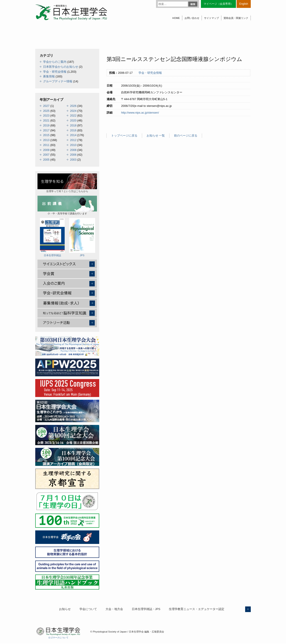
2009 (46, 150)
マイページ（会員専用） (218, 4)
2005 (46, 160)
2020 (73, 120)
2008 (73, 150)
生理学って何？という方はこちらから (67, 183)
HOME (176, 18)
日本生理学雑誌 (52, 237)
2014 (73, 135)
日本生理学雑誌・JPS (146, 609)
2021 (46, 120)
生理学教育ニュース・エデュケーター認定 (197, 609)
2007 (46, 155)
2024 (73, 111)
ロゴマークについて (58, 638)
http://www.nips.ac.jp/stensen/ (140, 113)
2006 (73, 155)
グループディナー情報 (58, 81)
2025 (46, 111)
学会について (88, 609)
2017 (46, 130)
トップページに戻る (124, 136)
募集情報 (49, 76)
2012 (73, 140)
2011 (46, 145)
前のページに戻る (186, 136)
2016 (73, 130)
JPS (82, 237)
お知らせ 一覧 (156, 136)
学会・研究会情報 (150, 73)
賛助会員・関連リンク (236, 18)
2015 (46, 135)
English (244, 4)
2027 (46, 106)
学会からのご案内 (55, 62)
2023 (46, 116)
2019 (46, 125)
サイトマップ (211, 18)
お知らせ (65, 609)
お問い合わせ (192, 18)
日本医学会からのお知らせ (61, 67)
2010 (73, 145)
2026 (73, 106)
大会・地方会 (114, 609)
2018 (73, 125)
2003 (73, 160)
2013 (46, 140)
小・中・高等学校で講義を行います (67, 205)
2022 (73, 116)
